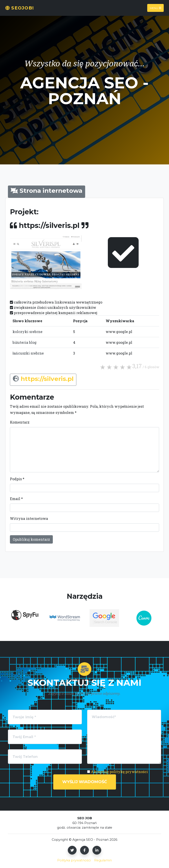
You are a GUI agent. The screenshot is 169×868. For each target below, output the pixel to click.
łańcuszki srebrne (28, 353)
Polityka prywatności (74, 860)
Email (16, 499)
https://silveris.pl (47, 379)
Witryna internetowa (29, 518)
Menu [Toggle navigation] (156, 8)
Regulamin (103, 860)
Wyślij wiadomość (85, 782)
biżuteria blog (25, 342)
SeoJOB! (20, 8)
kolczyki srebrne (28, 332)
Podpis (17, 479)
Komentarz (20, 422)
